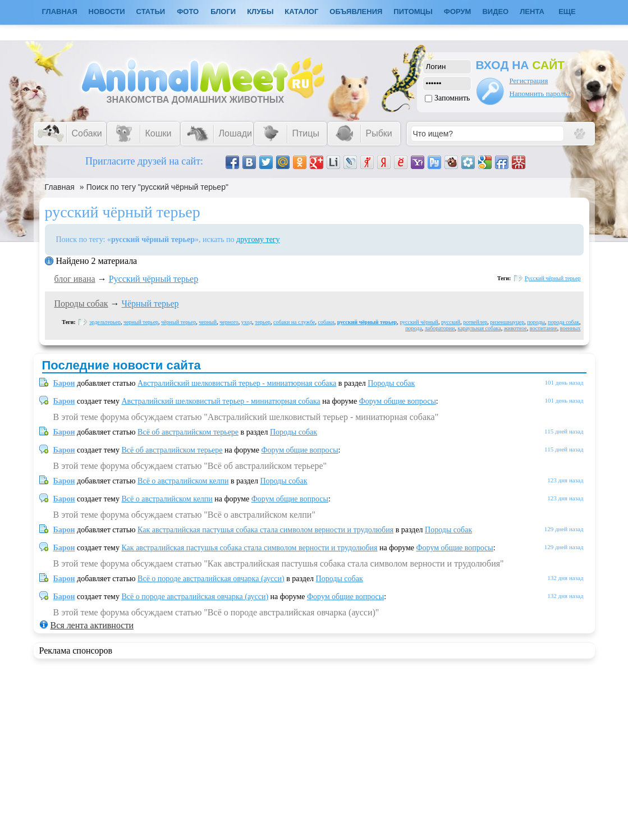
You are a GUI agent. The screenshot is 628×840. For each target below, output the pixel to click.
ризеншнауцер (507, 322)
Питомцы (413, 12)
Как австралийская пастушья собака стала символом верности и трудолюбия (265, 530)
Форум (458, 12)
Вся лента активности (92, 625)
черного (229, 322)
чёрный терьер (178, 322)
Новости (107, 12)
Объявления (356, 12)
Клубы (260, 12)
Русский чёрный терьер (154, 279)
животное (515, 328)
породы (536, 322)
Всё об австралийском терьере (188, 432)
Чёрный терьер (150, 303)
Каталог (301, 12)
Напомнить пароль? (540, 93)
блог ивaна (75, 279)
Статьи (151, 12)
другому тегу (258, 239)
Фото (188, 12)
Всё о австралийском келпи (183, 481)
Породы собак (81, 303)
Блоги (223, 12)
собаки (326, 322)
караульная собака (479, 328)
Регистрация (529, 81)
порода (414, 328)
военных (570, 328)
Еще (567, 12)
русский (451, 322)
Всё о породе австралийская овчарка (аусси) (211, 579)
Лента (532, 12)
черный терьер (141, 322)
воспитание (544, 328)
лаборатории (440, 328)
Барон (64, 383)
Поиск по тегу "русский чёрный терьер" (157, 187)
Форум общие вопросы (398, 401)
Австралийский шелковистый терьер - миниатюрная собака (237, 383)
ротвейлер (475, 322)
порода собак (563, 322)
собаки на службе (294, 322)
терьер (263, 322)
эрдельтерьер (105, 322)
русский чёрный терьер (367, 322)
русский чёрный (419, 322)
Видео (495, 12)
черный (208, 322)
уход (247, 322)
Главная (60, 187)
